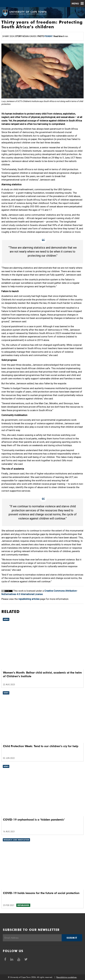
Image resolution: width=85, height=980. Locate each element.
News (6, 619)
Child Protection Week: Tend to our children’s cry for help (41, 746)
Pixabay (49, 36)
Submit (72, 938)
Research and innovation (16, 840)
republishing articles (29, 599)
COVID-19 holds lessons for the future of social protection (41, 893)
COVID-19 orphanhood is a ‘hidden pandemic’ (34, 820)
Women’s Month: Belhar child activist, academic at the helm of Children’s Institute (42, 674)
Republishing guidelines (66, 977)
